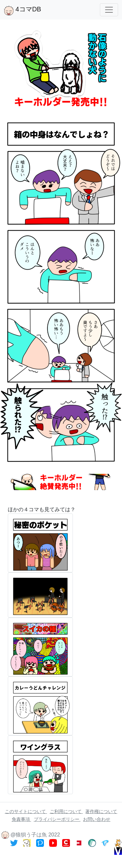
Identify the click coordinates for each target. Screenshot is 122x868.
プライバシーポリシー (57, 819)
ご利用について (66, 811)
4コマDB (22, 10)
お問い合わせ (97, 819)
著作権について (101, 811)
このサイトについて (26, 811)
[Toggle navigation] (109, 10)
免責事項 (21, 819)
